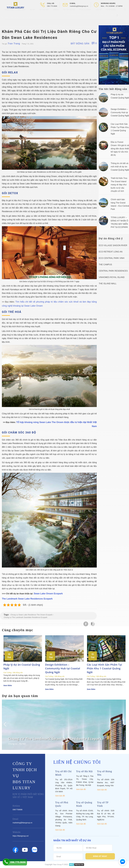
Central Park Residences (113, 271)
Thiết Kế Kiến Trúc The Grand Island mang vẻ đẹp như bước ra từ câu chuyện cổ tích (119, 185)
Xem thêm (8, 685)
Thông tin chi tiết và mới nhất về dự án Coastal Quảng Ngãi (120, 167)
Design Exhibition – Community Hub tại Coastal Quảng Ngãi (120, 112)
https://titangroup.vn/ (21, 836)
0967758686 (18, 810)
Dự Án (32, 14)
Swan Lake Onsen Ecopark (48, 594)
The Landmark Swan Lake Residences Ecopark (27, 599)
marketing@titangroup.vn (79, 6)
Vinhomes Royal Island (112, 277)
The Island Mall (108, 284)
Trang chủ (9, 14)
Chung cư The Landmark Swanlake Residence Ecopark (26, 617)
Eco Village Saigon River (113, 245)
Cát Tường (7, 673)
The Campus (105, 265)
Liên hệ (99, 14)
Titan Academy (85, 14)
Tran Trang (14, 44)
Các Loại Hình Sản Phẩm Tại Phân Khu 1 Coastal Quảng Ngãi (104, 668)
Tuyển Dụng (111, 14)
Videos (56, 14)
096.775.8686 (52, 6)
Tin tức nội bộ (69, 14)
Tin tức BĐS (44, 14)
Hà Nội (22, 744)
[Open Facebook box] (117, 20)
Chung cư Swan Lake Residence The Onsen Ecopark (31, 615)
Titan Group (57, 864)
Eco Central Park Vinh (112, 258)
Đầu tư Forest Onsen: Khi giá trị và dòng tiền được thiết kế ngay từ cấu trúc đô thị (120, 148)
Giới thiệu (22, 14)
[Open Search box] (125, 14)
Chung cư (13, 744)
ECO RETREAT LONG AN (111, 252)
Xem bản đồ (60, 796)
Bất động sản (80, 44)
